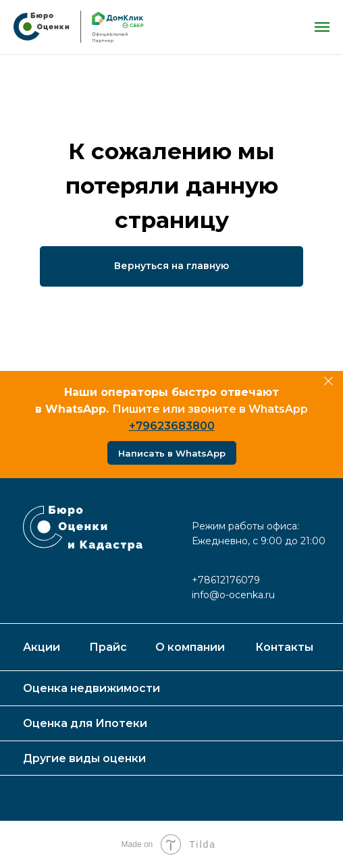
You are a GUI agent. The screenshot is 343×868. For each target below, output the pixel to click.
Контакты (284, 647)
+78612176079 (226, 580)
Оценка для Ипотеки (85, 723)
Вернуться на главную (171, 266)
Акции (42, 647)
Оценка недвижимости (91, 688)
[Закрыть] (328, 381)
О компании (190, 647)
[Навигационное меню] (322, 27)
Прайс (108, 647)
